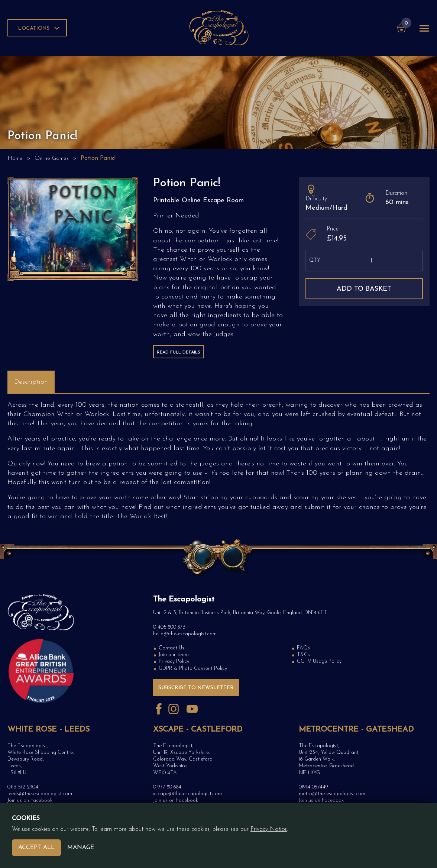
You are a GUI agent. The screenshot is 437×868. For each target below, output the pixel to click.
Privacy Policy (174, 662)
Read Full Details (179, 352)
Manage (81, 848)
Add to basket (364, 289)
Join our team (174, 655)
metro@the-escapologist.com (332, 794)
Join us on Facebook (30, 801)
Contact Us (171, 648)
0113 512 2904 (23, 787)
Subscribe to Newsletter (196, 688)
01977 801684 (167, 787)
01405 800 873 (169, 627)
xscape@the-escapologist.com (187, 794)
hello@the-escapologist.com (185, 634)
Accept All (36, 848)
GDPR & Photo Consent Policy (193, 669)
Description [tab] (31, 382)
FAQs (303, 648)
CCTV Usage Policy (319, 662)
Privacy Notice (269, 829)
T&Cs (303, 655)
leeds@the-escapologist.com (40, 794)
